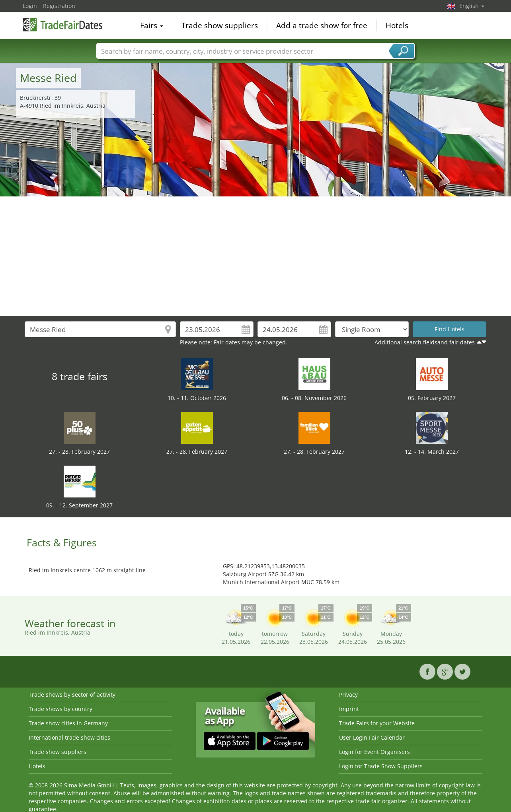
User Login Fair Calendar (372, 737)
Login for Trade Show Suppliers (381, 766)
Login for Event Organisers (374, 752)
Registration (59, 6)
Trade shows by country (60, 709)
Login (30, 6)
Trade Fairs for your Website (377, 723)
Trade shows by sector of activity (72, 694)
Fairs (152, 25)
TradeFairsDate (62, 25)
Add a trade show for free (322, 25)
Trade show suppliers (220, 25)
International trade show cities (69, 737)
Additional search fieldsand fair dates (425, 342)
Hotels (397, 25)
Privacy (348, 694)
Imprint (349, 709)
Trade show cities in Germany (68, 723)
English (472, 6)
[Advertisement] (255, 256)
